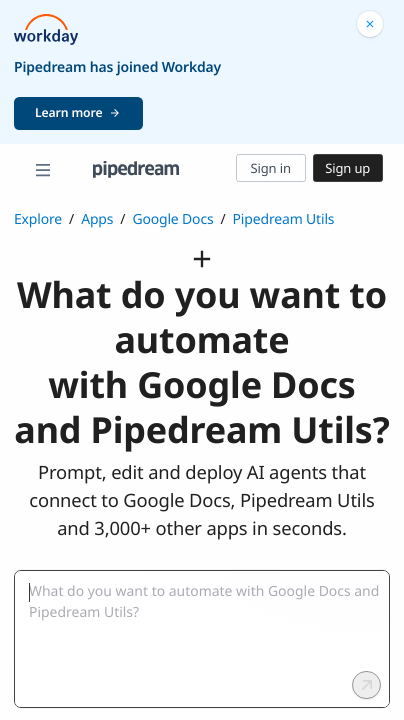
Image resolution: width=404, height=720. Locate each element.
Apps (97, 219)
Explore (38, 219)
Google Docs (172, 219)
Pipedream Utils (284, 219)
